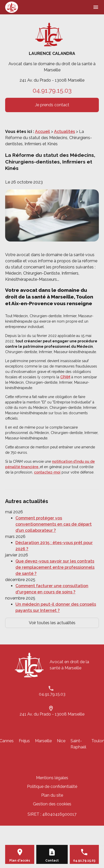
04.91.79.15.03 (52, 90)
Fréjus (24, 741)
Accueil (42, 132)
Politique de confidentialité (52, 787)
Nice (61, 741)
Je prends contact (52, 105)
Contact (52, 861)
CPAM (65, 377)
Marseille (43, 741)
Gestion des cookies (52, 804)
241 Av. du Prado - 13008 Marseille (52, 80)
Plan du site (52, 795)
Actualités (64, 132)
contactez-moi (47, 472)
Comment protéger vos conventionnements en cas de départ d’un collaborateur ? (54, 524)
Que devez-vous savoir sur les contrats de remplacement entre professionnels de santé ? (55, 567)
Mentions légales (52, 778)
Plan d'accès (20, 861)
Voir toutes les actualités (52, 623)
